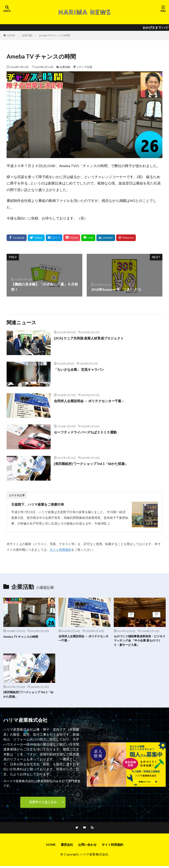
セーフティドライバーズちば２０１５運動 (87, 432)
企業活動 (27, 35)
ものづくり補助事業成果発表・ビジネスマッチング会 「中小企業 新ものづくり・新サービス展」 (139, 641)
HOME (11, 35)
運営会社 (67, 847)
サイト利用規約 (61, 550)
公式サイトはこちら (43, 804)
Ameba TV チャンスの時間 (54, 35)
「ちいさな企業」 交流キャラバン (81, 369)
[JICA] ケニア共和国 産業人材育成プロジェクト (91, 338)
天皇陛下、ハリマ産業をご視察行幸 (39, 504)
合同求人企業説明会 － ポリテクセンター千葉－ (92, 401)
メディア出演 (84, 67)
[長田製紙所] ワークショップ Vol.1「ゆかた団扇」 (93, 463)
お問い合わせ (87, 847)
